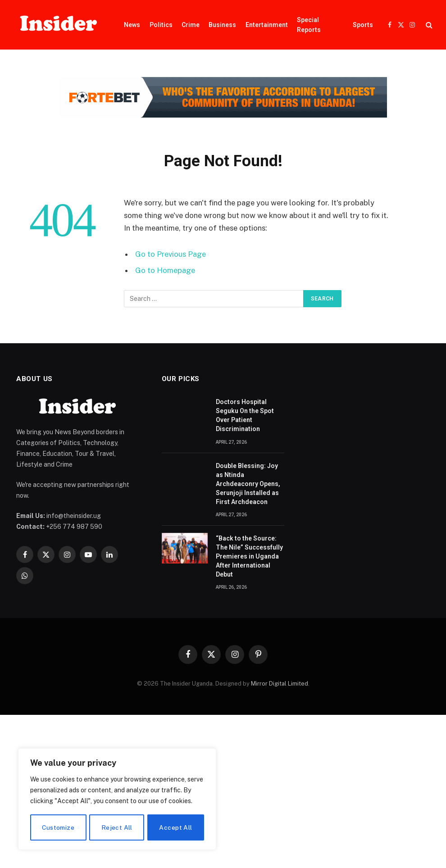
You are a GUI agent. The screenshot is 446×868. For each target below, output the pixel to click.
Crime (191, 25)
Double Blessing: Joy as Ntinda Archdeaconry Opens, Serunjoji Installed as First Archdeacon (248, 484)
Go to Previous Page (171, 254)
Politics (161, 25)
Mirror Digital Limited (280, 684)
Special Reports (309, 25)
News (132, 25)
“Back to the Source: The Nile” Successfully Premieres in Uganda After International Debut (249, 556)
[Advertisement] (223, 791)
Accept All (176, 827)
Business (222, 25)
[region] (117, 800)
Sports (363, 25)
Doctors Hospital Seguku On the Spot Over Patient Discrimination (245, 415)
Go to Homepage (165, 270)
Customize (58, 827)
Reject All (117, 827)
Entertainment (267, 25)
